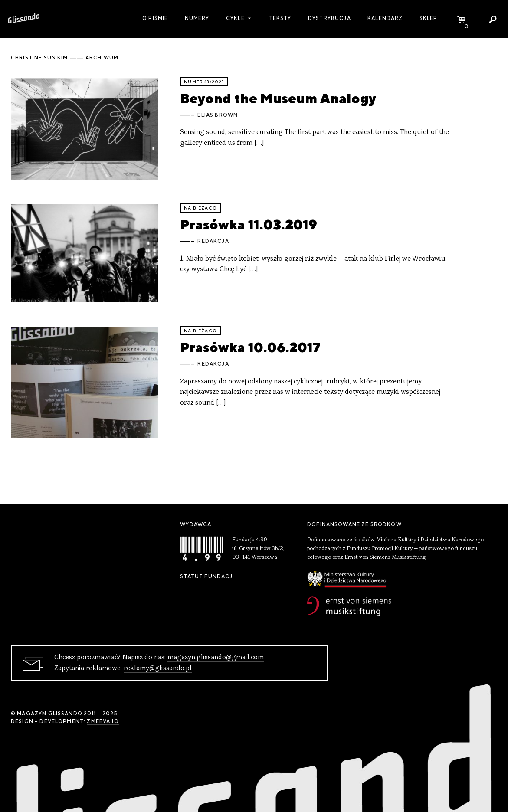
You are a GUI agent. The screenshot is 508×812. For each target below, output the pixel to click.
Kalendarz (385, 18)
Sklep (429, 18)
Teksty (280, 18)
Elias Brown (218, 115)
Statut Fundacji (207, 576)
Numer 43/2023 (204, 82)
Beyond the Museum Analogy (278, 98)
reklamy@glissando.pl (158, 668)
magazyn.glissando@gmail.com (216, 658)
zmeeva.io (103, 721)
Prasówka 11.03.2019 (249, 224)
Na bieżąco (200, 208)
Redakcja (213, 241)
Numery (197, 18)
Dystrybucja (329, 18)
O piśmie (155, 18)
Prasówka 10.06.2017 (250, 347)
